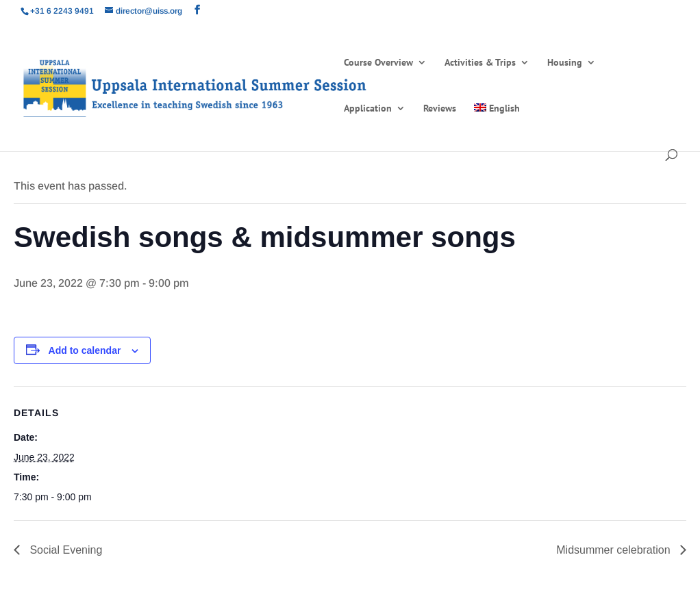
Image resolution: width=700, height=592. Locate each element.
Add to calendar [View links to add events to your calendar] (85, 350)
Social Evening (64, 550)
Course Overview (378, 63)
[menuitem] (497, 126)
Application (368, 109)
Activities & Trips (480, 63)
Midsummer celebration (615, 550)
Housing (565, 63)
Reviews (440, 109)
